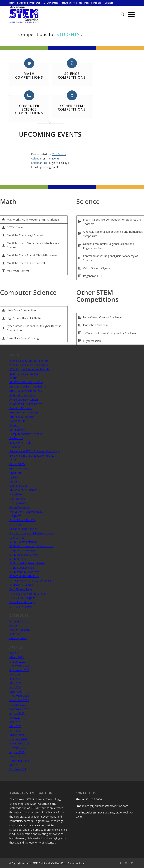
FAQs (13, 460)
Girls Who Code (19, 468)
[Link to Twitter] (132, 863)
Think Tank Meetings (22, 602)
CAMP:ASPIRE (18, 421)
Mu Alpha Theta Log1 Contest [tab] (23, 235)
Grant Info (16, 473)
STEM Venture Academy (24, 572)
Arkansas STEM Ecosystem (26, 404)
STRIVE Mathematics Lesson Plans (30, 581)
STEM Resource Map (22, 550)
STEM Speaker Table (22, 568)
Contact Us (16, 438)
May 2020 (15, 726)
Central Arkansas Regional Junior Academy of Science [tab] (108, 258)
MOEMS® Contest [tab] (16, 271)
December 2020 (19, 696)
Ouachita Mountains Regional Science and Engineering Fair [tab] (106, 246)
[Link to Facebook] (121, 863)
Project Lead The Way (23, 520)
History (14, 477)
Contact (109, 3)
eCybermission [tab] (90, 341)
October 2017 (18, 769)
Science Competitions (72, 75)
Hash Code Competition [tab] (19, 310)
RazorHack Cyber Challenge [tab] (21, 338)
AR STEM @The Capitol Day (26, 382)
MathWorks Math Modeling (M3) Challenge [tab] (30, 220)
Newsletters (68, 3)
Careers (14, 425)
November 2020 (19, 700)
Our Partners (17, 499)
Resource (15, 634)
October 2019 (18, 748)
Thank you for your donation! (27, 594)
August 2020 (17, 713)
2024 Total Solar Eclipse (24, 374)
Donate (97, 3)
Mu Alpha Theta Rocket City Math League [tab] (30, 255)
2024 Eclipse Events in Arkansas (29, 365)
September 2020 (19, 709)
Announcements (19, 621)
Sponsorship (17, 538)
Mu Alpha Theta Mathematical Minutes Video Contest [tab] (32, 245)
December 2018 (19, 761)
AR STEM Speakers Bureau (26, 391)
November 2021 (19, 666)
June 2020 (15, 722)
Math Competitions (29, 75)
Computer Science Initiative (26, 434)
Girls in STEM (17, 464)
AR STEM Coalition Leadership (28, 386)
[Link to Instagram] (126, 863)
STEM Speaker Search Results (27, 563)
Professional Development (26, 512)
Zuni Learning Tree (21, 606)
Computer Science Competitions (29, 109)
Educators (15, 447)
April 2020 (15, 730)
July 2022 (15, 653)
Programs (35, 3)
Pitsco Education (19, 507)
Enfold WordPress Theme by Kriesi (67, 863)
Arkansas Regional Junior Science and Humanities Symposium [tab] (111, 234)
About (22, 3)
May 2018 (15, 765)
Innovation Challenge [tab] (93, 325)
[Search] (121, 14)
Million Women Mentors (24, 490)
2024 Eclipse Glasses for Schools (29, 369)
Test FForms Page (21, 589)
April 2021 (15, 687)
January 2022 (17, 662)
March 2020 (17, 735)
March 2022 (17, 657)
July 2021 (15, 674)
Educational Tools (20, 442)
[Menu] (129, 14)
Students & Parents (21, 585)
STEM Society (18, 559)
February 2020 (18, 739)
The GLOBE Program (22, 598)
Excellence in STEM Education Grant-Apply (35, 451)
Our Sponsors (18, 503)
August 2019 (17, 752)
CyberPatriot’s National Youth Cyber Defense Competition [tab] (32, 328)
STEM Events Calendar (23, 542)
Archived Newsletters (22, 395)
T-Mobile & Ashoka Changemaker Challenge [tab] (108, 333)
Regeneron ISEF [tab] (90, 276)
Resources (84, 3)
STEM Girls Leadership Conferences (31, 546)
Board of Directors (21, 408)
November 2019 (19, 743)
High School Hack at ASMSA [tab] (21, 318)
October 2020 (18, 705)
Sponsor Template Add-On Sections (31, 533)
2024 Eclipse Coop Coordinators (29, 361)
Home (12, 3)
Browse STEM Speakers (24, 412)
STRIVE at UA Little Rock (24, 576)
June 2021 (15, 679)
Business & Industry (21, 417)
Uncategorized (18, 638)
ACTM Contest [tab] (13, 227)
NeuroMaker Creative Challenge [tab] (100, 317)
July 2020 (15, 718)
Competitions (18, 430)
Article (13, 625)
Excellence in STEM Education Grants (32, 456)
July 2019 (15, 756)
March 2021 (17, 692)
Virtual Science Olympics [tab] (95, 268)
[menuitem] (13, 3)
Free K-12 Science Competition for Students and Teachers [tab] (110, 222)
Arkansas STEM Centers (24, 400)
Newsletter (16, 494)
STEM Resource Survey (23, 555)
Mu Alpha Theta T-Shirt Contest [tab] (24, 263)
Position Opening (20, 630)
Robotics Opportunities (23, 529)
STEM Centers (51, 3)
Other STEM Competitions (72, 107)
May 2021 (15, 683)
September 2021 (19, 670)
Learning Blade (18, 486)
